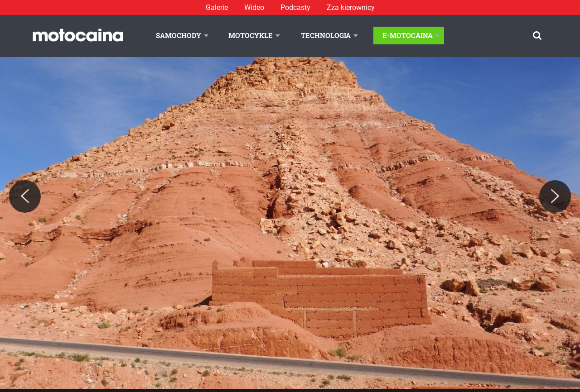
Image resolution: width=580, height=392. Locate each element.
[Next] (555, 196)
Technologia (326, 35)
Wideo (254, 7)
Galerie (217, 7)
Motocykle (251, 35)
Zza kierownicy (351, 7)
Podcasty (295, 7)
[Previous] (25, 196)
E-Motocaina (408, 35)
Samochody (179, 35)
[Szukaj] (537, 36)
